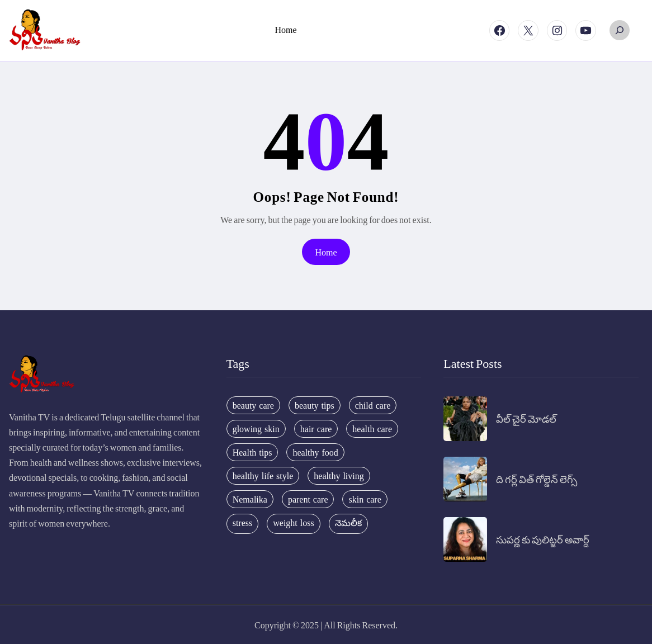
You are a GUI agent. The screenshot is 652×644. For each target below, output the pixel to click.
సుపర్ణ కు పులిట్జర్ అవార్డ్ (543, 539)
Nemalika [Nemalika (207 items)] (250, 499)
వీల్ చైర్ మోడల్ (526, 418)
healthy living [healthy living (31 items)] (339, 476)
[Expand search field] (620, 30)
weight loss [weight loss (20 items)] (293, 523)
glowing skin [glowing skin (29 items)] (256, 429)
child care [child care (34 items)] (373, 405)
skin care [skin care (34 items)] (365, 499)
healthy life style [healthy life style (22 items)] (263, 476)
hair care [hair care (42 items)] (316, 429)
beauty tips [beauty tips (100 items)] (315, 405)
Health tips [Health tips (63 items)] (252, 452)
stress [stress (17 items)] (243, 523)
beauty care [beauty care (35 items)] (253, 405)
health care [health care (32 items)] (372, 429)
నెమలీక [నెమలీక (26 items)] (348, 523)
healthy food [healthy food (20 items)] (315, 452)
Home (326, 252)
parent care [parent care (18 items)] (308, 499)
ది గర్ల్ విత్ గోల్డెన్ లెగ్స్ (537, 479)
